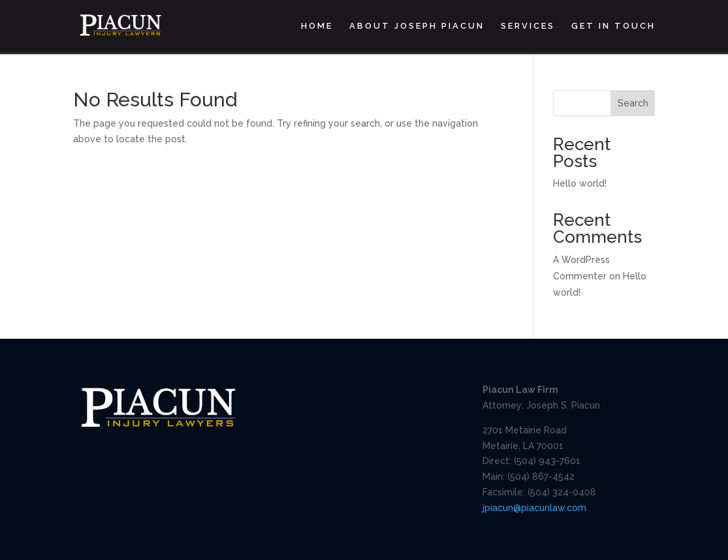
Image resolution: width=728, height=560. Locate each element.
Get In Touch (613, 26)
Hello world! (580, 183)
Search (633, 103)
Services (528, 26)
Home (317, 26)
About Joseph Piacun (417, 26)
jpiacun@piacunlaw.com (534, 508)
